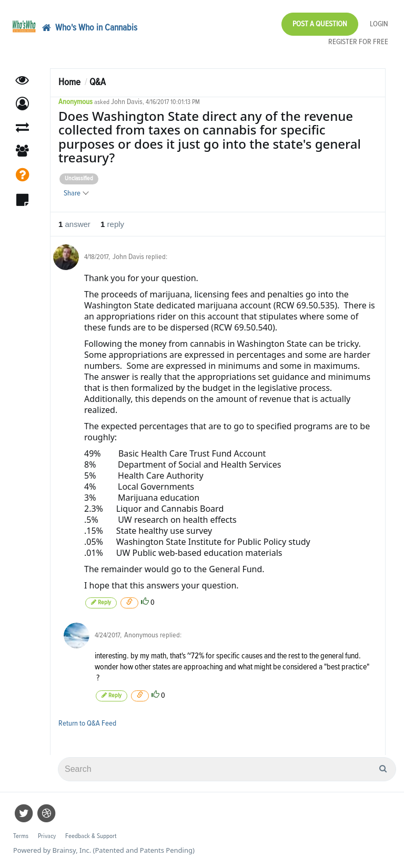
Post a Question (320, 24)
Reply (101, 602)
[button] (22, 104)
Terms (21, 836)
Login (379, 24)
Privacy (47, 836)
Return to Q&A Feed (87, 723)
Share (76, 193)
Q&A (98, 82)
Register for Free (358, 42)
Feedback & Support (91, 836)
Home (69, 82)
